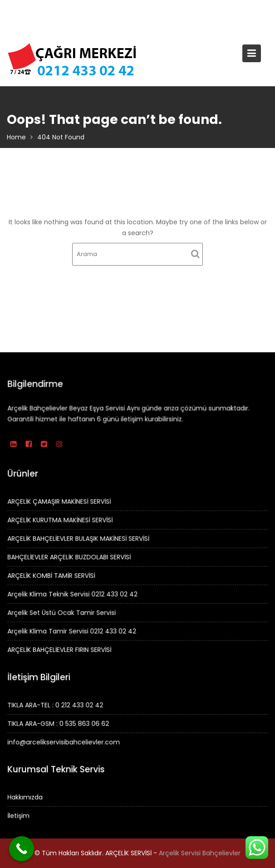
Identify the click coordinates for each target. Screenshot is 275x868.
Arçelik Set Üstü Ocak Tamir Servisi (62, 612)
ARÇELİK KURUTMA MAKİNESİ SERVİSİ (61, 520)
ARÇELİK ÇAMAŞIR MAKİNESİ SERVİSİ (60, 502)
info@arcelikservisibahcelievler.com (64, 742)
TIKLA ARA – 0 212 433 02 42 (131, 9)
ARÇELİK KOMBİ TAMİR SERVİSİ (52, 575)
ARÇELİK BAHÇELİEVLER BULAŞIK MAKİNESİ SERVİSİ (79, 539)
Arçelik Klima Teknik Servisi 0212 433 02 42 (73, 594)
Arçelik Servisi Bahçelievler (200, 853)
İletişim (20, 815)
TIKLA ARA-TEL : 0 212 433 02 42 (56, 705)
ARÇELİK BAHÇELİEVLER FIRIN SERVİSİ (60, 649)
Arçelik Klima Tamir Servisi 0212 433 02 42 (72, 631)
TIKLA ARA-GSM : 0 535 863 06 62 (59, 723)
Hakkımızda (26, 797)
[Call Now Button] (22, 849)
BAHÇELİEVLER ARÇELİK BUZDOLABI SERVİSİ (70, 557)
